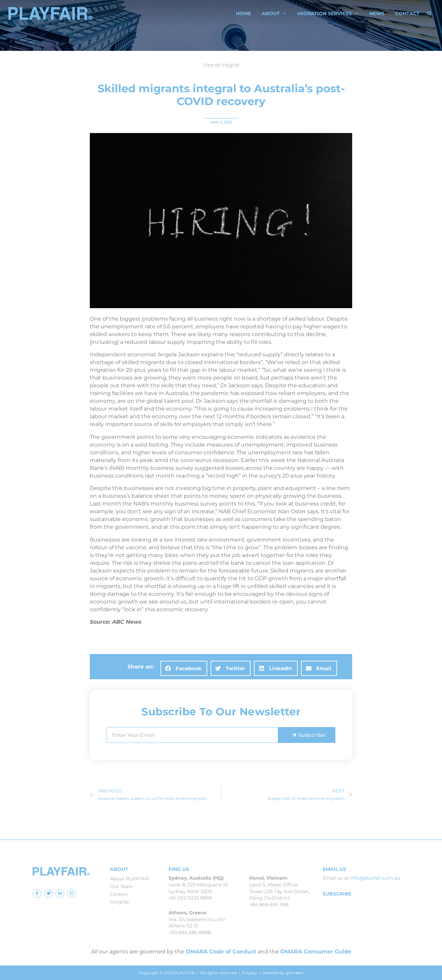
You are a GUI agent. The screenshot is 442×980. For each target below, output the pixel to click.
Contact (407, 13)
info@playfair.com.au (375, 878)
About (274, 13)
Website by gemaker (283, 973)
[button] (429, 13)
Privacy (249, 973)
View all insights (221, 65)
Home (243, 13)
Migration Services (328, 13)
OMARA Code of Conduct (221, 952)
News (377, 13)
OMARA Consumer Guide (316, 952)
